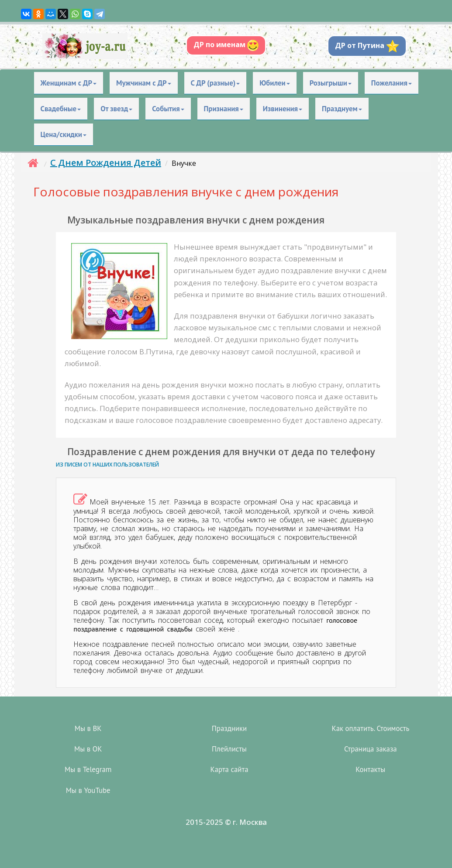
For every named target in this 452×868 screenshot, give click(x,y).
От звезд (116, 109)
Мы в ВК (88, 728)
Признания (224, 109)
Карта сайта (229, 769)
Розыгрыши (331, 83)
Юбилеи (275, 83)
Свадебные (61, 109)
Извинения (283, 109)
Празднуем (342, 109)
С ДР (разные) (216, 83)
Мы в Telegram (88, 769)
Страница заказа (371, 749)
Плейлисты (229, 749)
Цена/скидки (64, 134)
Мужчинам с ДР (144, 83)
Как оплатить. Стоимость (370, 728)
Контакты (370, 769)
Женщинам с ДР (69, 83)
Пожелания (392, 83)
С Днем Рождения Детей (106, 163)
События (168, 109)
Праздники (229, 728)
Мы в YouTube (88, 790)
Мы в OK (88, 749)
